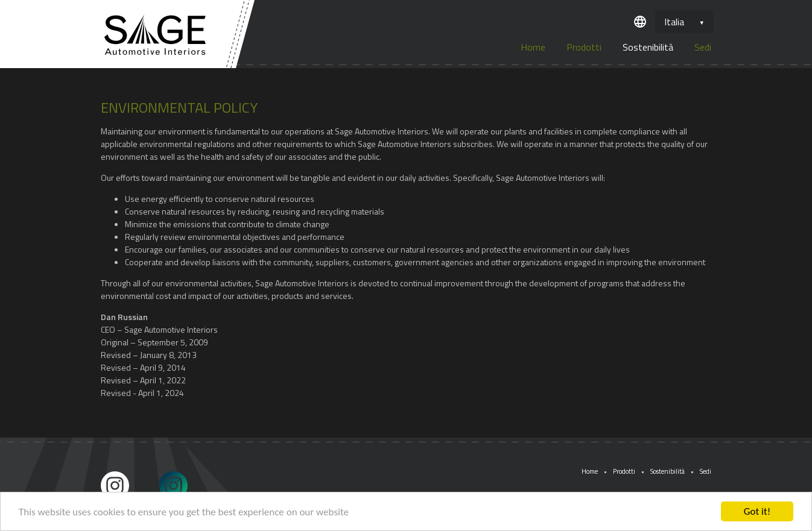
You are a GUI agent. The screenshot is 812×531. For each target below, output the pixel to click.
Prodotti (584, 47)
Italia (674, 22)
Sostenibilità (648, 47)
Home (533, 47)
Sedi (703, 47)
